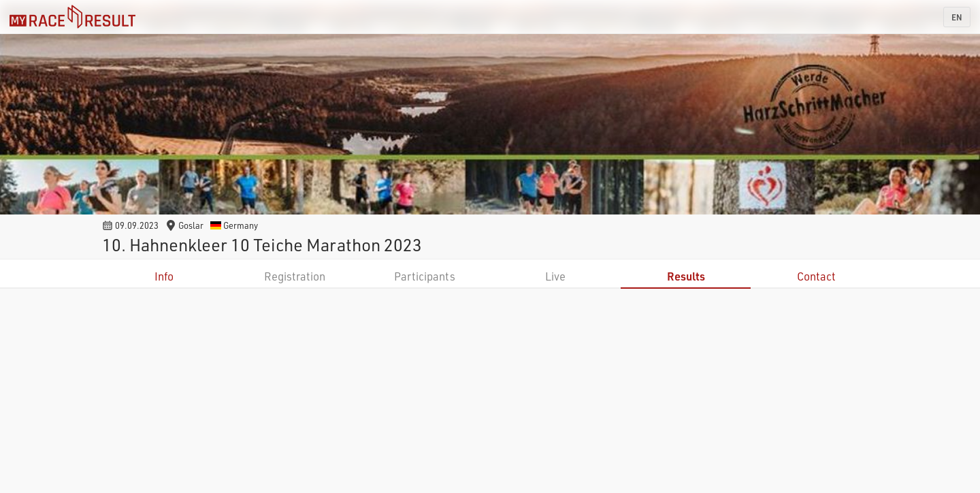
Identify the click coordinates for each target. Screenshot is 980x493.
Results (686, 276)
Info (164, 276)
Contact (816, 276)
